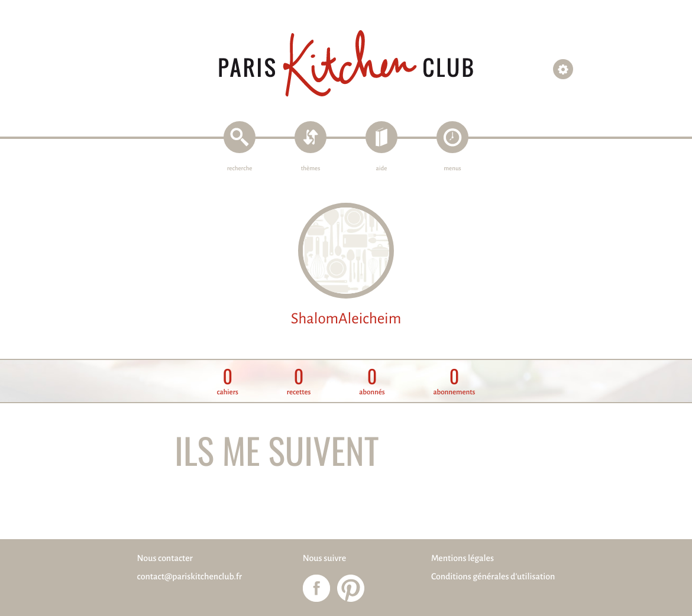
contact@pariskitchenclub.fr (190, 577)
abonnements (454, 382)
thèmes (311, 169)
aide (382, 169)
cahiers (228, 382)
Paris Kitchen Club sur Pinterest (351, 588)
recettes (299, 382)
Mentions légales (463, 559)
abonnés (372, 382)
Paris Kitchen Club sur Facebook (316, 588)
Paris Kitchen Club (346, 64)
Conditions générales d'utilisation (493, 577)
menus (452, 169)
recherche (240, 169)
